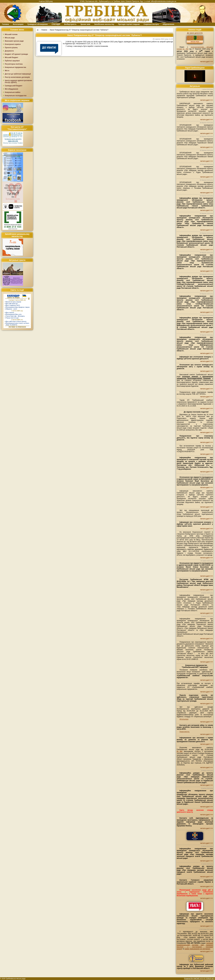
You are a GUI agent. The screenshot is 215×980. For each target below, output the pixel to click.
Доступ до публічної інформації (18, 74)
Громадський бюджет (14, 86)
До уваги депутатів (195, 33)
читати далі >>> (207, 62)
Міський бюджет (11, 57)
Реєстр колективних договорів (17, 77)
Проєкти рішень (11, 48)
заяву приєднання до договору (197, 949)
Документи (9, 51)
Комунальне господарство (16, 96)
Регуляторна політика (14, 64)
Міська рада (10, 38)
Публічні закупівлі (12, 61)
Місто (7, 71)
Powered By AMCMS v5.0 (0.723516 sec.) (200, 979)
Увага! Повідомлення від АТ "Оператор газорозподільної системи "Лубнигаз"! (79, 30)
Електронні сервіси (13, 44)
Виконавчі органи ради (14, 41)
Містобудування (11, 89)
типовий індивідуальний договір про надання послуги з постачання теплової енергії (195, 946)
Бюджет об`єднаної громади (16, 54)
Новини (44, 30)
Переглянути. (185, 732)
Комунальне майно (13, 92)
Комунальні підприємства (15, 67)
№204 (180, 751)
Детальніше (184, 719)
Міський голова (11, 34)
